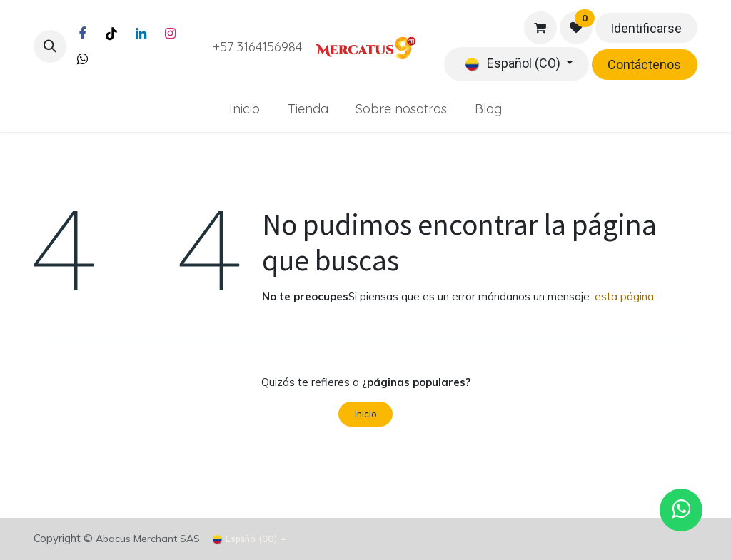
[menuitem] (244, 109)
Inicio (365, 414)
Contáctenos (644, 65)
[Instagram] (170, 34)
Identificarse (646, 28)
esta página (624, 296)
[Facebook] (82, 34)
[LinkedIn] (141, 34)
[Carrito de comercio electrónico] (540, 28)
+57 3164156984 (257, 47)
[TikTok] (111, 34)
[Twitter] (82, 59)
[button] (50, 46)
